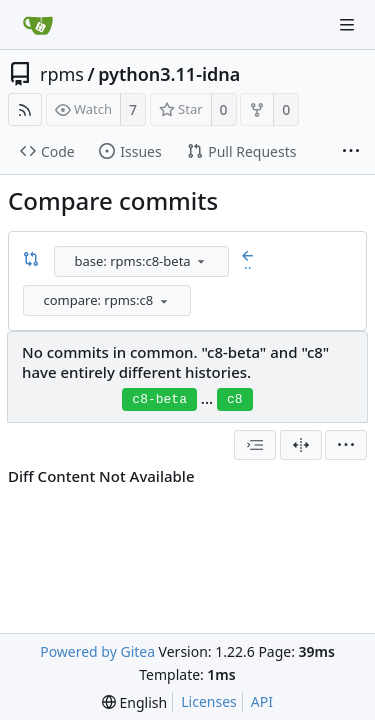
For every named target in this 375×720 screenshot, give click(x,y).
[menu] (201, 261)
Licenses (209, 701)
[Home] (38, 25)
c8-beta (159, 399)
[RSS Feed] (25, 109)
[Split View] (301, 445)
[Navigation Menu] (347, 25)
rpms (62, 74)
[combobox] (143, 261)
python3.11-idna (169, 74)
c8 (235, 399)
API (262, 701)
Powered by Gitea (97, 651)
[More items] (351, 152)
